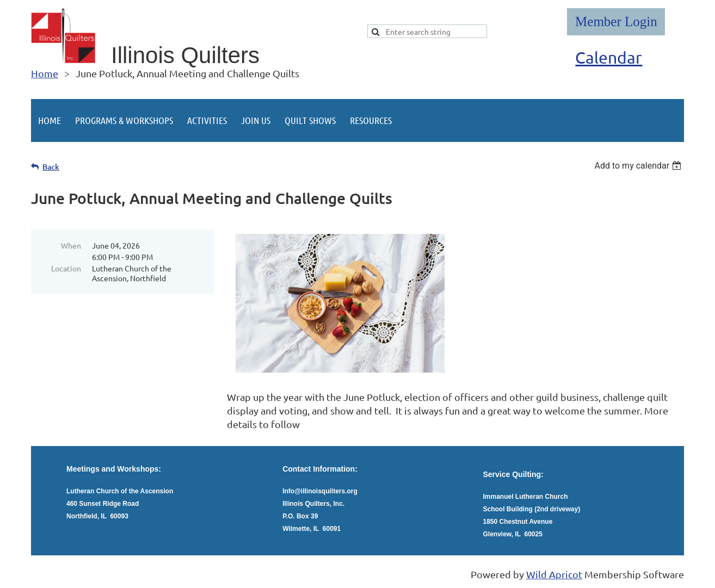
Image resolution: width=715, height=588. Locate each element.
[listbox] (639, 166)
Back (51, 167)
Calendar (609, 57)
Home (45, 73)
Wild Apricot (554, 574)
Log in (616, 22)
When (71, 245)
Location (66, 268)
